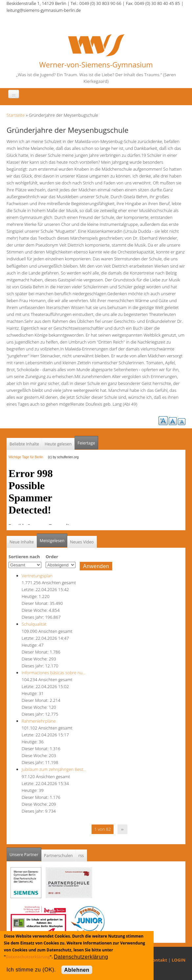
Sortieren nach (24, 557)
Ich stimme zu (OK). (31, 970)
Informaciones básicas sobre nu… (54, 673)
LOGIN (179, 960)
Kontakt (159, 960)
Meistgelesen (52, 541)
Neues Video (82, 542)
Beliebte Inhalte (24, 444)
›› (122, 829)
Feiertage (86, 443)
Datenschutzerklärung (28, 957)
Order (52, 557)
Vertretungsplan (37, 576)
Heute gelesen (58, 444)
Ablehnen (77, 970)
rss (81, 856)
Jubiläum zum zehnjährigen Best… (54, 769)
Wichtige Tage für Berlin (28, 457)
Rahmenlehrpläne (39, 721)
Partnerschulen (58, 856)
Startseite (16, 115)
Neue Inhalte (22, 542)
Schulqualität (34, 624)
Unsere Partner (25, 853)
